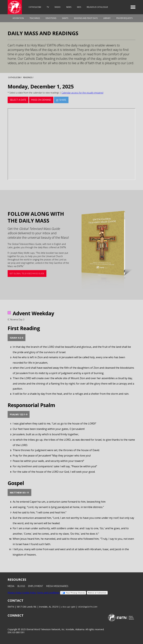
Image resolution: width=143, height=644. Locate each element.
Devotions (51, 18)
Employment (36, 586)
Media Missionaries (57, 586)
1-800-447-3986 (68, 607)
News (69, 7)
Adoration (18, 18)
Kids (79, 7)
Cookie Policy (29, 593)
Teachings (35, 18)
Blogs (21, 586)
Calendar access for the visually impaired (82, 93)
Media (11, 586)
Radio (58, 7)
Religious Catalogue (97, 7)
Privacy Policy (15, 593)
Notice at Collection (97, 593)
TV (48, 7)
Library (107, 18)
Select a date (18, 100)
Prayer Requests (124, 18)
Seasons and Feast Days (86, 18)
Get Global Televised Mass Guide (27, 273)
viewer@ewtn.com (88, 607)
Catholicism (35, 7)
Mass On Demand (41, 100)
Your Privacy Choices (73, 593)
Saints (65, 18)
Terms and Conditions (48, 593)
